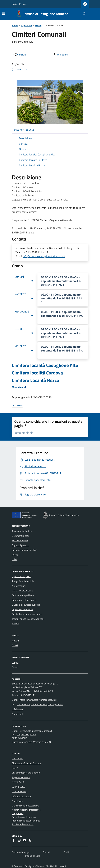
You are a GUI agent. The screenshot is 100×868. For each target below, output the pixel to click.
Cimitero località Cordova (37, 373)
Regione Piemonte (20, 4)
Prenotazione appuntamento (26, 821)
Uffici (14, 559)
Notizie (15, 641)
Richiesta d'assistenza (23, 824)
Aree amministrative (22, 531)
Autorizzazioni (19, 586)
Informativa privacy (21, 796)
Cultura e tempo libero (23, 595)
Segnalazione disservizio (24, 817)
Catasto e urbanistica (22, 591)
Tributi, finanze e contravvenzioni (28, 619)
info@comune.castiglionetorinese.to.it (44, 256)
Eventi (15, 667)
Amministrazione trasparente (26, 810)
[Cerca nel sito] (83, 14)
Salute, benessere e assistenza (27, 614)
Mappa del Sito (33, 856)
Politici (15, 555)
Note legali (17, 801)
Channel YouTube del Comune (26, 763)
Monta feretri (19, 387)
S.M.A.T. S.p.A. (19, 787)
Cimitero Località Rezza (36, 380)
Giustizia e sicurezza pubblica (26, 605)
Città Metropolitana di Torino (26, 773)
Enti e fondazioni (20, 540)
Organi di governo (21, 545)
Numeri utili (18, 714)
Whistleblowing (20, 791)
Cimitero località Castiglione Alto (45, 365)
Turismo (16, 624)
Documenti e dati (20, 536)
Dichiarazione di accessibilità (26, 806)
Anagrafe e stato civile (23, 581)
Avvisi (15, 645)
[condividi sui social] (19, 55)
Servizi (46, 852)
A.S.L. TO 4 (17, 758)
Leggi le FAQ (18, 813)
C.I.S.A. (15, 768)
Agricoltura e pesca (21, 576)
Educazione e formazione (24, 600)
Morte (38, 25)
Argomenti (27, 25)
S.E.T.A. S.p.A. (18, 782)
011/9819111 (28, 695)
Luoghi (15, 662)
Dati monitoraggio (21, 852)
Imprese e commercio (22, 609)
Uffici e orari (18, 709)
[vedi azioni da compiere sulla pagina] (60, 55)
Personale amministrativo (24, 550)
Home (15, 25)
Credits (67, 852)
